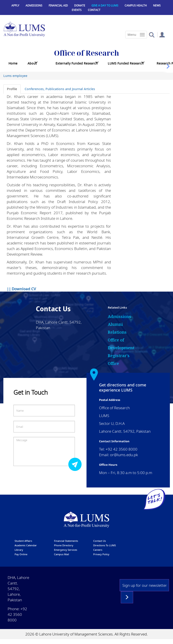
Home (13, 63)
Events (77, 10)
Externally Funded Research (77, 63)
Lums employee (15, 76)
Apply (15, 5)
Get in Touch (31, 392)
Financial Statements (66, 541)
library (19, 550)
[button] (152, 35)
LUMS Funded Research (126, 63)
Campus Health (136, 5)
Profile (12, 89)
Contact (94, 10)
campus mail (62, 554)
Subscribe (127, 597)
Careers (98, 550)
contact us (99, 541)
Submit (76, 464)
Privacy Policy (101, 554)
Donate (80, 5)
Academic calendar (26, 545)
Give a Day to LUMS (105, 5)
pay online (21, 554)
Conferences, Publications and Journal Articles (60, 89)
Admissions (34, 5)
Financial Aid (58, 5)
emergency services (66, 550)
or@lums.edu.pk (124, 455)
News (157, 5)
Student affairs (23, 541)
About (32, 63)
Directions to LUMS (105, 545)
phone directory (64, 545)
